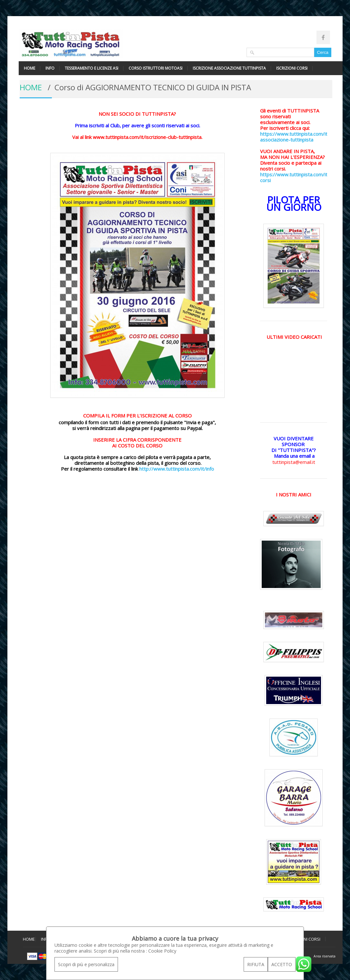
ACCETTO (282, 964)
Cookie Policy (162, 951)
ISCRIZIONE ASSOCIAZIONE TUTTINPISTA (229, 68)
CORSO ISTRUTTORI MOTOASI (156, 68)
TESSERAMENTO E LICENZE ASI (92, 68)
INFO (50, 68)
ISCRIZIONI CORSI (292, 68)
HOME (29, 68)
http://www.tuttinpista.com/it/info (177, 469)
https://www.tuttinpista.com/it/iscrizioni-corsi (305, 177)
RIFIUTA (256, 964)
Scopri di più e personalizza (86, 964)
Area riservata (325, 956)
